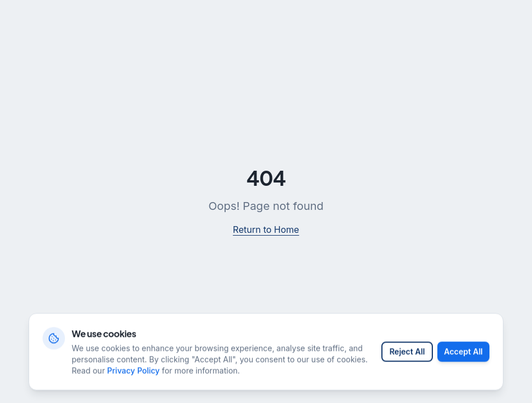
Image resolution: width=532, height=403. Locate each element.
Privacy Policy (133, 385)
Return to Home (266, 229)
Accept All (463, 366)
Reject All (407, 366)
